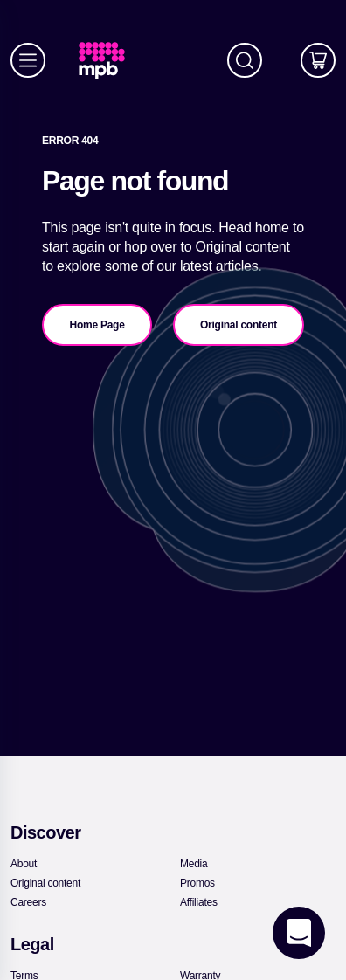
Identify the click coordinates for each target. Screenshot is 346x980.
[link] (109, 61)
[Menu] (28, 60)
